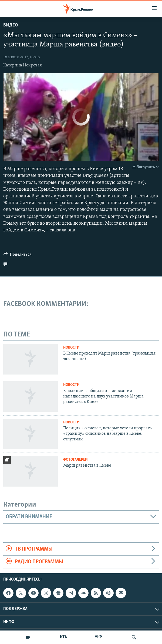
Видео (11, 25)
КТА (63, 637)
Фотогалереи (75, 460)
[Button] (18, 256)
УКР (98, 637)
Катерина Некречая (23, 65)
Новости (71, 348)
